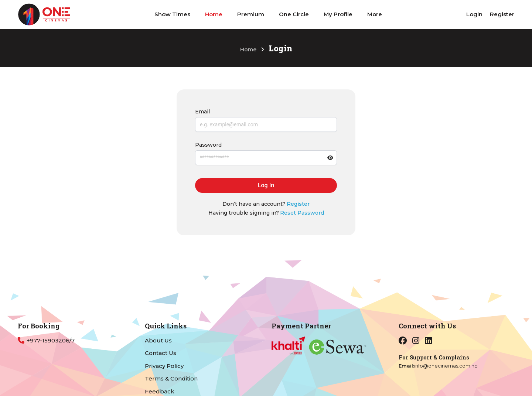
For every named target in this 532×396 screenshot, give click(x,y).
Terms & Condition (171, 378)
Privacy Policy (164, 366)
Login (474, 14)
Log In (266, 185)
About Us (158, 340)
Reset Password (302, 213)
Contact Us (161, 353)
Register (502, 14)
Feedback (160, 391)
